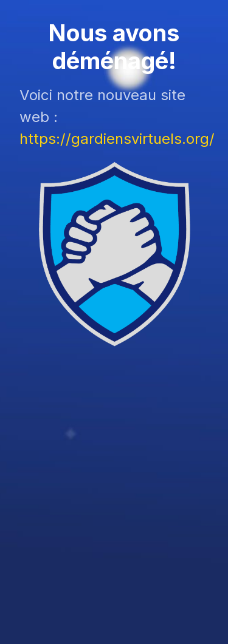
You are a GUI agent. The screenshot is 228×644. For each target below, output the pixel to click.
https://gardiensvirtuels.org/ (117, 139)
